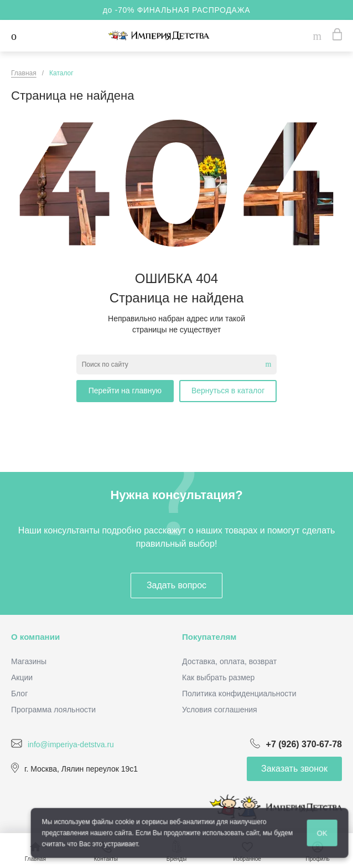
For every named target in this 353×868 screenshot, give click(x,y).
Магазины (29, 661)
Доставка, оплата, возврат (229, 661)
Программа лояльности (53, 710)
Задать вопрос (176, 585)
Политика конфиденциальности (239, 694)
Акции (22, 677)
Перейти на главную (125, 391)
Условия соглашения (220, 710)
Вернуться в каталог (228, 391)
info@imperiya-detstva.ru (71, 744)
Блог (19, 694)
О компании (35, 637)
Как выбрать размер (218, 677)
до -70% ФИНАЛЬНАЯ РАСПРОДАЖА (177, 10)
